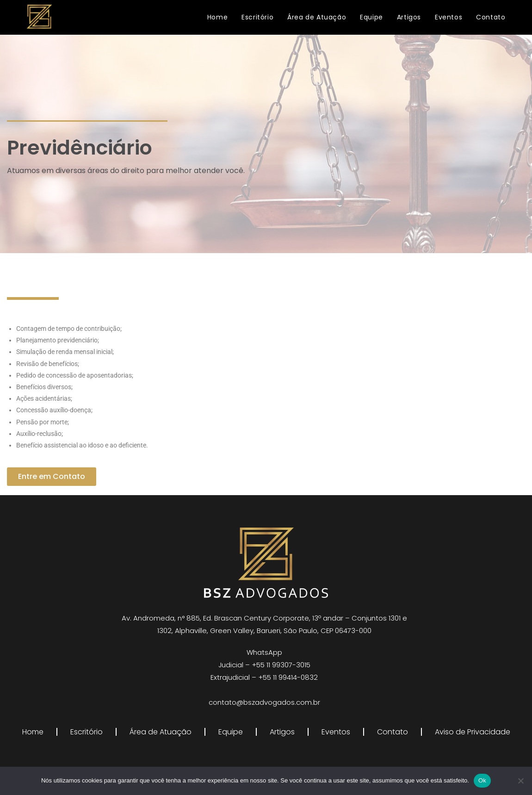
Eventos (336, 732)
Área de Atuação (161, 732)
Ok (482, 780)
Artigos (282, 732)
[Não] (520, 781)
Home (33, 732)
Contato (393, 732)
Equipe (231, 732)
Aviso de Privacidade (473, 732)
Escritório (87, 732)
